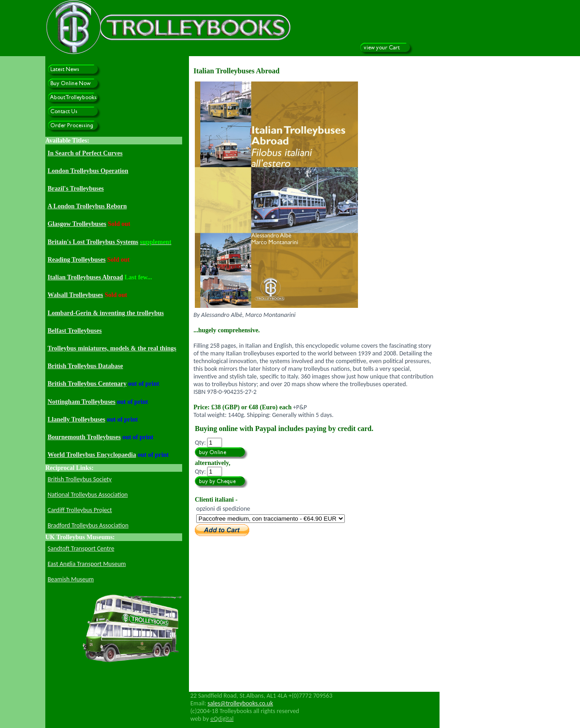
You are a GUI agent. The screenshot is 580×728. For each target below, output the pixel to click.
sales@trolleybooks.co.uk (240, 703)
